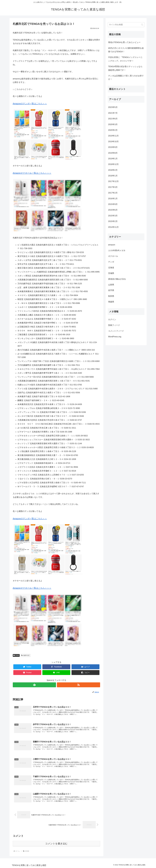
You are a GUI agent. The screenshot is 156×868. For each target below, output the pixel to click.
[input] (126, 25)
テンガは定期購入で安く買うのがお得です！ (126, 78)
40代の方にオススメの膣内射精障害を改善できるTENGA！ (126, 50)
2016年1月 (113, 199)
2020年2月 (113, 130)
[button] (85, 673)
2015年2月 (113, 221)
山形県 (111, 285)
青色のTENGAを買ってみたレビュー (124, 42)
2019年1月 (113, 159)
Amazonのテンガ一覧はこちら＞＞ (30, 104)
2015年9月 (113, 204)
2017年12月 (113, 181)
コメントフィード (116, 331)
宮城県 (111, 273)
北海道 (16, 655)
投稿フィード (114, 325)
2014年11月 (113, 227)
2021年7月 (113, 113)
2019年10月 (113, 142)
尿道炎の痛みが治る (117, 279)
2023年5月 (113, 107)
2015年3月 (113, 216)
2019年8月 (113, 153)
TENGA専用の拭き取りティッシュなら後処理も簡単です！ (125, 68)
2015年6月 (113, 210)
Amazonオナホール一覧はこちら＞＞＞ (32, 173)
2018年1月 (113, 176)
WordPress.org (115, 337)
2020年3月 (113, 124)
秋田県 (111, 296)
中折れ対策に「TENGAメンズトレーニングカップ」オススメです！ (125, 59)
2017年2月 (113, 193)
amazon (112, 245)
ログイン (112, 320)
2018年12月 (113, 164)
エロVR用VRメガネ (117, 251)
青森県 (111, 302)
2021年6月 (113, 119)
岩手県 (111, 290)
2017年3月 (113, 187)
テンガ (111, 262)
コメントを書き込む (56, 844)
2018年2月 (113, 170)
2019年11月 (113, 136)
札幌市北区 (25, 655)
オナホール (113, 256)
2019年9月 (113, 147)
